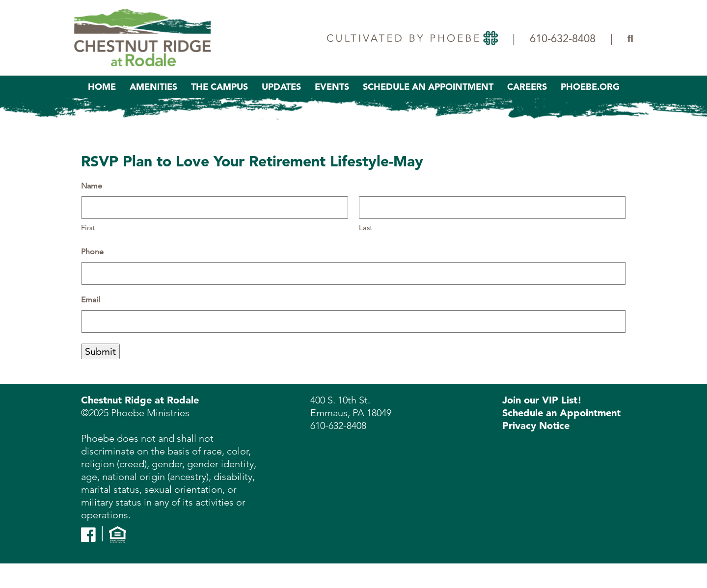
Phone (92, 252)
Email (91, 300)
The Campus (219, 87)
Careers (527, 87)
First (88, 227)
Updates (281, 87)
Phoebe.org (590, 87)
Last (366, 227)
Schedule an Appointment (561, 413)
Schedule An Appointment (428, 87)
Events (332, 87)
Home (102, 87)
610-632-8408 (563, 39)
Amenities (153, 87)
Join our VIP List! (542, 400)
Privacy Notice (536, 426)
